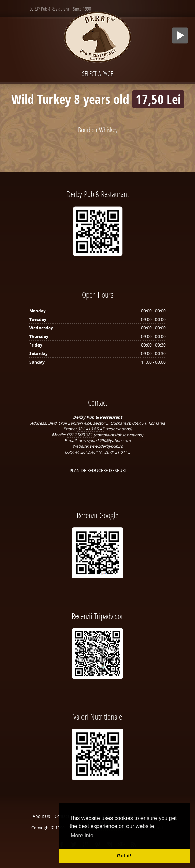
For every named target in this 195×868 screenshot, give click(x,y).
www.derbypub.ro (106, 446)
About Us (41, 816)
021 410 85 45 (91, 429)
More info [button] (82, 835)
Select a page (97, 73)
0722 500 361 (80, 435)
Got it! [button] (124, 856)
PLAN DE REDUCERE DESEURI (98, 470)
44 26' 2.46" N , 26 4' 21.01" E (102, 452)
